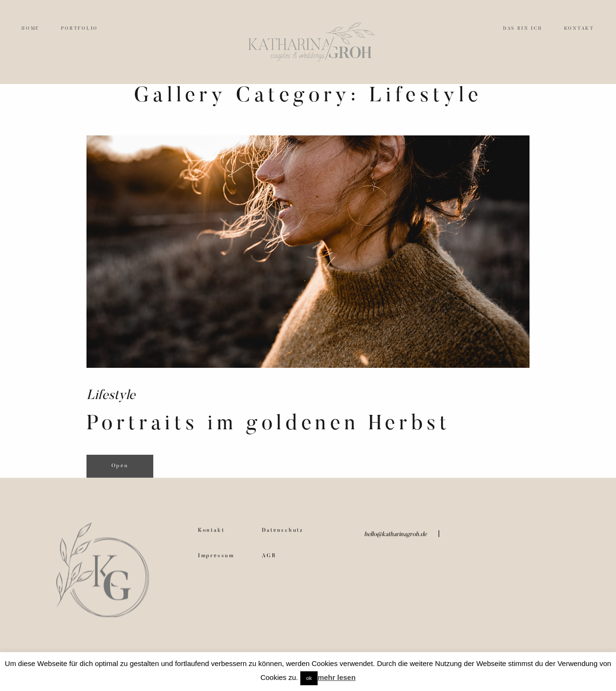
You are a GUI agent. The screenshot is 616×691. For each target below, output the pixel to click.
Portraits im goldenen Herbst (269, 424)
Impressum (216, 563)
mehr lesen (337, 677)
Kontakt (211, 538)
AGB (269, 563)
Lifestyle (111, 396)
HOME (31, 29)
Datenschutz (283, 538)
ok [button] (309, 678)
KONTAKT (579, 29)
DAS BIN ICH (523, 29)
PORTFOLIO (80, 29)
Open (120, 466)
